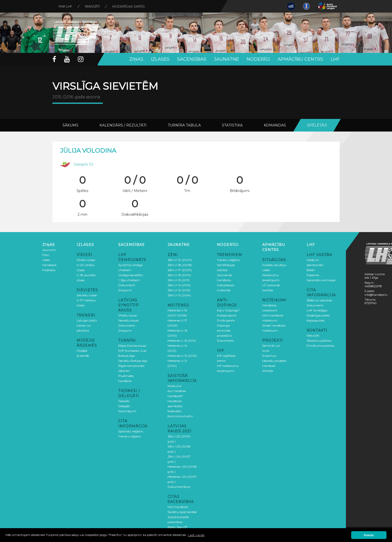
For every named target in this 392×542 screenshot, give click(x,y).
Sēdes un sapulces (319, 300)
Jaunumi (49, 250)
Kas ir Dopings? (228, 310)
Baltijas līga (126, 356)
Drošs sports (226, 320)
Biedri (311, 270)
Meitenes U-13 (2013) (182, 356)
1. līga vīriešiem (129, 280)
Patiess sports (227, 315)
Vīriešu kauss (127, 315)
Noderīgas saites (129, 6)
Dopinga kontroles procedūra (224, 330)
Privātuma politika (320, 346)
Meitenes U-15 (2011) (182, 341)
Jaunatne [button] (226, 59)
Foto (46, 255)
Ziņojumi (125, 290)
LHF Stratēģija (317, 310)
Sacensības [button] (192, 59)
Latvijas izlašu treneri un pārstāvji (87, 325)
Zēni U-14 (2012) (179, 285)
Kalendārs (175, 411)
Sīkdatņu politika (319, 341)
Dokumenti (127, 285)
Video (46, 260)
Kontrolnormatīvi (180, 416)
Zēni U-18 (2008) (180, 265)
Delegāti (124, 406)
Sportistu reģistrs (130, 431)
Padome (313, 275)
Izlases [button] (160, 59)
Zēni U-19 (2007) (180, 260)
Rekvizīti (92, 6)
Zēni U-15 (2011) (178, 280)
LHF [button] (335, 59)
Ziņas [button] (136, 59)
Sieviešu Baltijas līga (133, 361)
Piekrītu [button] (369, 535)
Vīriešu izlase (86, 260)
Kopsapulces (316, 320)
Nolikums (174, 386)
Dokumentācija (179, 487)
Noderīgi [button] (258, 59)
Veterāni (124, 371)
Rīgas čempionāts (131, 366)
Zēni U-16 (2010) (179, 275)
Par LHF (66, 6)
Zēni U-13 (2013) (179, 290)
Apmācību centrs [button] (300, 59)
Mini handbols (178, 507)
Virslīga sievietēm (131, 275)
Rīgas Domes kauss (132, 346)
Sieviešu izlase (87, 295)
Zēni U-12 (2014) (179, 295)
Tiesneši (124, 401)
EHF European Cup (132, 351)
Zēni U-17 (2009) (180, 270)
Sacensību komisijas (321, 280)
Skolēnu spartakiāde (182, 512)
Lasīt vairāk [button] (196, 535)
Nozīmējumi (127, 411)
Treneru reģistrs (129, 436)
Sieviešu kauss (128, 320)
